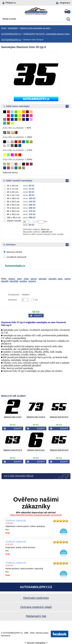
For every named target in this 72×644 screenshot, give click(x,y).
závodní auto (55, 279)
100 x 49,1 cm (14, 218)
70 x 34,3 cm (13, 208)
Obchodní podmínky (36, 598)
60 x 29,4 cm (13, 205)
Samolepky (13, 28)
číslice (12, 279)
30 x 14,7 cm (13, 195)
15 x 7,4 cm (13, 189)
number (23, 281)
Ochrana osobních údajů (36, 607)
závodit (5, 281)
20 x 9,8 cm (13, 192)
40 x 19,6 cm (13, 198)
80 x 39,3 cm (13, 211)
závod (33, 279)
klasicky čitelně (14, 252)
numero (32, 281)
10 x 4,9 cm (13, 186)
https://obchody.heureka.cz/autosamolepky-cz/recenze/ (36, 515)
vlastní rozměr (14, 221)
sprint (67, 279)
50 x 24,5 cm (13, 202)
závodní (42, 279)
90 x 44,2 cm (13, 214)
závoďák (14, 281)
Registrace (65, 3)
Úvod (3, 28)
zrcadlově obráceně (16, 257)
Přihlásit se (10, 3)
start (19, 279)
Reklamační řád (36, 616)
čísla (26, 279)
